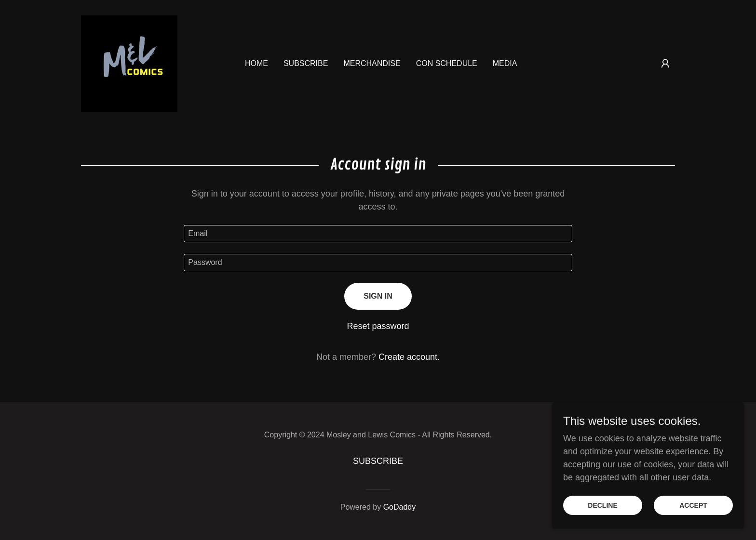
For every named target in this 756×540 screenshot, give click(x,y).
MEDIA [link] (505, 63)
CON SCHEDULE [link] (447, 63)
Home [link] (256, 63)
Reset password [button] (378, 326)
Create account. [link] (409, 357)
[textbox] (378, 234)
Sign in (378, 296)
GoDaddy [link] (400, 507)
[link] (129, 63)
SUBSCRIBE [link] (306, 63)
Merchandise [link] (372, 63)
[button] (665, 64)
